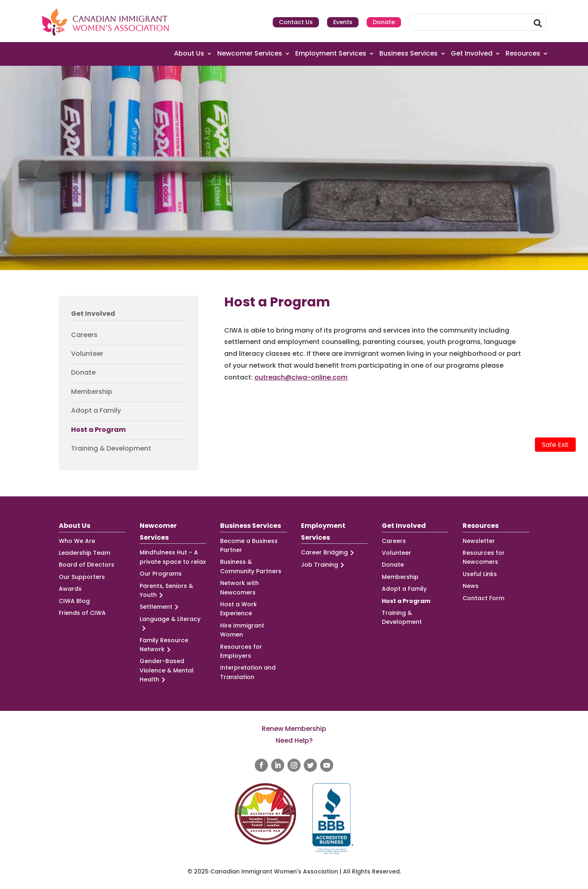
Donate (384, 22)
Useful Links (480, 574)
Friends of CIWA (82, 613)
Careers (84, 335)
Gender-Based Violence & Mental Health (167, 670)
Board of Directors (87, 565)
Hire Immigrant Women (242, 630)
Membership (92, 392)
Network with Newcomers (239, 587)
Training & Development (111, 449)
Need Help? (294, 740)
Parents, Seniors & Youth (166, 591)
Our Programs (161, 574)
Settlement (160, 607)
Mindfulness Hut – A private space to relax (173, 557)
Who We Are (77, 541)
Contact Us (296, 22)
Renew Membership (294, 729)
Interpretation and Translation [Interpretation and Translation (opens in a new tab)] (248, 672)
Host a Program (98, 430)
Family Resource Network (164, 645)
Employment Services (331, 54)
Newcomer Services (250, 54)
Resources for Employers (241, 651)
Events (343, 22)
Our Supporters (82, 577)
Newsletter (479, 541)
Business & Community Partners (251, 566)
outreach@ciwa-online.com (301, 377)
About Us (189, 54)
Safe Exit (555, 445)
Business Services (409, 54)
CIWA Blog (74, 601)
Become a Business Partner (249, 545)
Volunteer (87, 354)
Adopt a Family (96, 411)
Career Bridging (329, 553)
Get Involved (472, 54)
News (471, 586)
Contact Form (483, 598)
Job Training (324, 565)
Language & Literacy (170, 624)
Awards (70, 589)
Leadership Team (85, 553)
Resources (523, 54)
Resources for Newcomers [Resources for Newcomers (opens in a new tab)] (484, 557)
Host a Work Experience (238, 609)
